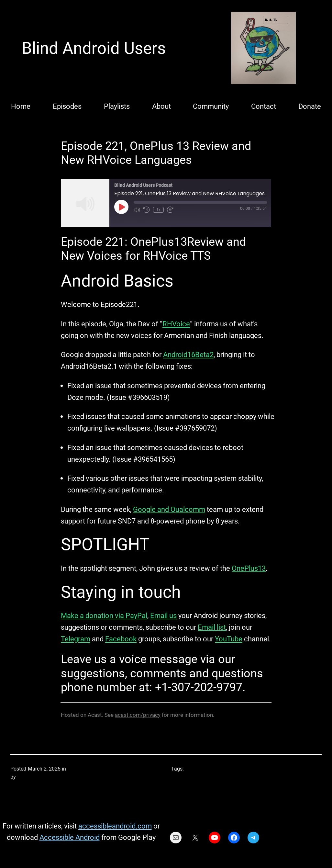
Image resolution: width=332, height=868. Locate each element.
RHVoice (176, 324)
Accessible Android (70, 837)
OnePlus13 (249, 568)
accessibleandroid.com (115, 826)
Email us (163, 615)
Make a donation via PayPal (104, 615)
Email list (212, 627)
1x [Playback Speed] (158, 210)
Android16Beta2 (188, 355)
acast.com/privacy (138, 715)
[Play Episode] (121, 207)
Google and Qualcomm (169, 509)
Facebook (121, 639)
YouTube (229, 639)
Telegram (76, 639)
